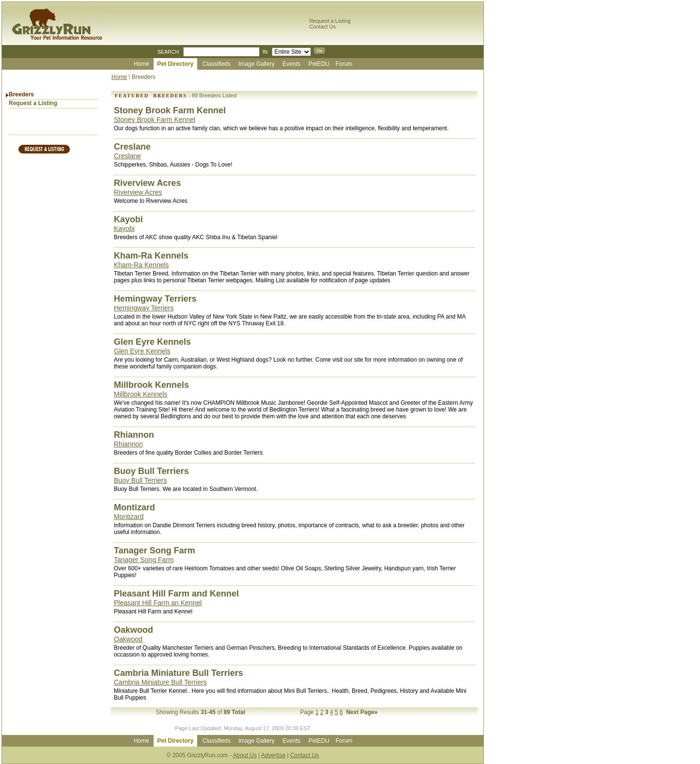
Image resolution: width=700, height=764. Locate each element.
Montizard (129, 517)
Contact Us (323, 27)
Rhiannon (128, 444)
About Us (245, 755)
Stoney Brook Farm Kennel (155, 120)
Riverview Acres (138, 192)
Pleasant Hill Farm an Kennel (158, 603)
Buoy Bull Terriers (140, 480)
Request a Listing (330, 21)
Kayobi (124, 229)
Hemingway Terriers (144, 308)
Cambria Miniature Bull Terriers (160, 682)
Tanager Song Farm (144, 560)
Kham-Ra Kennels (141, 265)
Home (119, 77)
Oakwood (128, 639)
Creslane (127, 156)
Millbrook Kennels (141, 394)
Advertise (273, 755)
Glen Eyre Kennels (142, 351)
